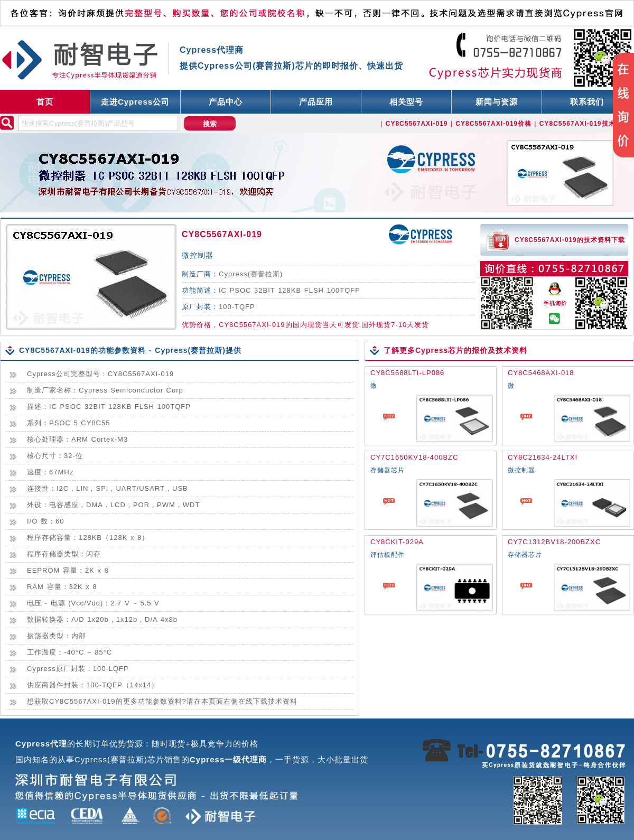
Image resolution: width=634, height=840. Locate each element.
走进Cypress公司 (135, 102)
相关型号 (406, 102)
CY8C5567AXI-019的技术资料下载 (570, 240)
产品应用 (316, 102)
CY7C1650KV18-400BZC (414, 457)
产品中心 (226, 102)
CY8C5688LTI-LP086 (407, 373)
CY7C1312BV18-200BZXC (554, 542)
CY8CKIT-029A (397, 542)
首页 (45, 102)
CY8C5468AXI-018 (541, 373)
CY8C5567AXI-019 (222, 234)
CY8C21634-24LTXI (543, 457)
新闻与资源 (497, 102)
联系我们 (587, 102)
